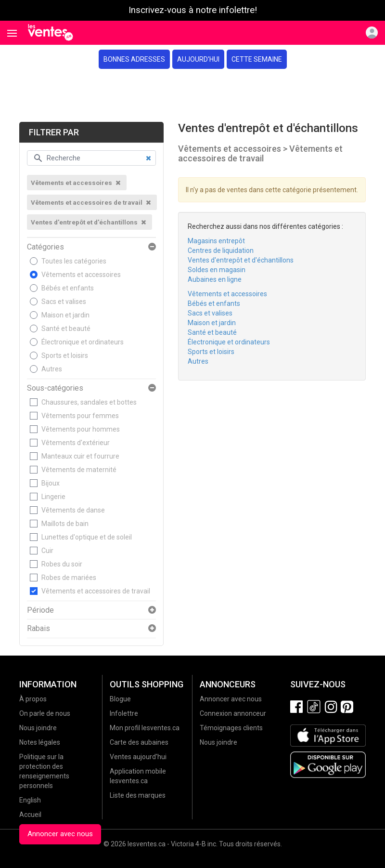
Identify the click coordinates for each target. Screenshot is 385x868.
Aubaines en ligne (215, 279)
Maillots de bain (65, 524)
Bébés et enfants (68, 288)
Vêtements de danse (73, 510)
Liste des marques (138, 795)
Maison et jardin (65, 315)
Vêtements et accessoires (81, 275)
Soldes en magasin (217, 270)
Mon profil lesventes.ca (145, 728)
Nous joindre (38, 728)
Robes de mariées (69, 578)
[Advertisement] (192, 95)
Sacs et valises (64, 302)
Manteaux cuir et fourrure (80, 456)
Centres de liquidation (221, 250)
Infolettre (124, 713)
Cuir (47, 551)
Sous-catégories (55, 388)
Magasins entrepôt (216, 241)
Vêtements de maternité (79, 470)
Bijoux (51, 483)
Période (40, 610)
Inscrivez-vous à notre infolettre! (193, 10)
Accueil (30, 815)
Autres (52, 369)
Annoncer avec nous (60, 834)
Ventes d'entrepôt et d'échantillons (241, 260)
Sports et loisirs (65, 355)
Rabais (38, 629)
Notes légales (40, 742)
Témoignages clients (231, 728)
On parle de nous (45, 713)
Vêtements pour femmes (80, 416)
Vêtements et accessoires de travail (96, 591)
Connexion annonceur (233, 713)
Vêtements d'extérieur (76, 443)
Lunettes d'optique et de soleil (87, 537)
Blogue (120, 699)
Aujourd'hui (198, 59)
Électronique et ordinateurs (83, 342)
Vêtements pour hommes (81, 429)
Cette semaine (257, 59)
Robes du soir (62, 564)
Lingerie (53, 497)
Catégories (45, 247)
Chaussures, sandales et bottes (89, 402)
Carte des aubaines (139, 742)
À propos (33, 699)
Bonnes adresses (134, 59)
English (30, 800)
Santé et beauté (66, 329)
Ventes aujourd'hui (138, 757)
